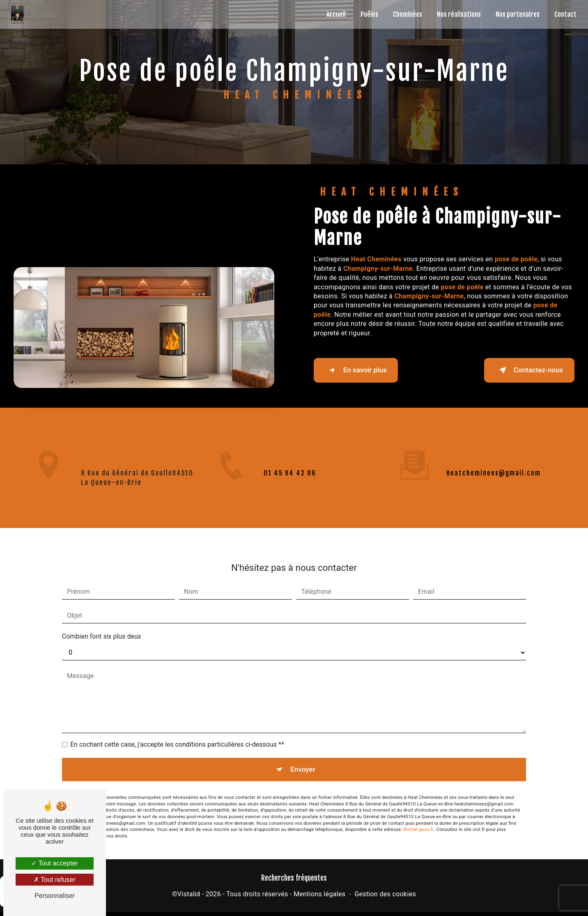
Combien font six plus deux (102, 624)
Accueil (334, 14)
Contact (563, 14)
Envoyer (303, 759)
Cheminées (405, 14)
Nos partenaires (515, 14)
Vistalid (189, 898)
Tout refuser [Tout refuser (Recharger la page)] (55, 880)
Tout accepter (54, 863)
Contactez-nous (521, 370)
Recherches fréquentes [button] (294, 882)
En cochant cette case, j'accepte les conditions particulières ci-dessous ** (177, 733)
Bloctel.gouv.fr (418, 822)
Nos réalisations (456, 14)
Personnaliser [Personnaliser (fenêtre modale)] (55, 896)
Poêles (367, 14)
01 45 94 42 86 (290, 485)
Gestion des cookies (385, 898)
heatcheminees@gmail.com (494, 461)
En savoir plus (364, 370)
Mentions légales (319, 898)
